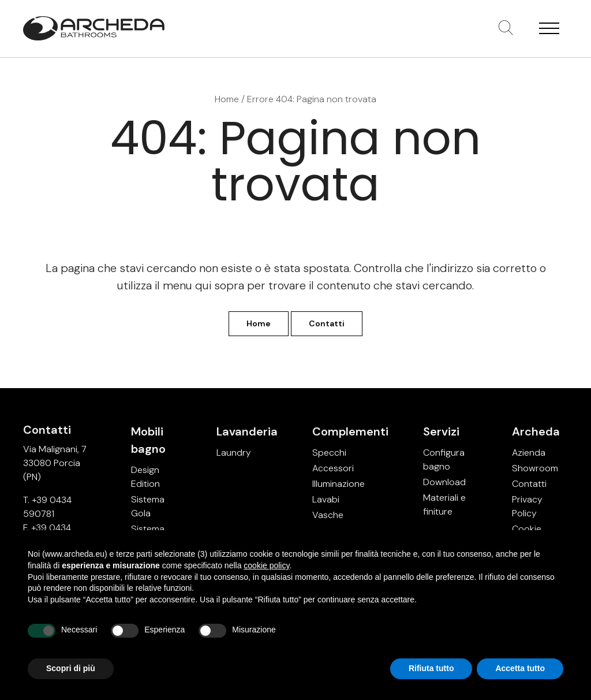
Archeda (536, 431)
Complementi (350, 431)
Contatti (327, 323)
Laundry (234, 453)
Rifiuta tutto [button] (431, 668)
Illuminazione (338, 484)
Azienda (529, 453)
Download (444, 482)
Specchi (329, 453)
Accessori (333, 468)
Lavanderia (247, 431)
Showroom (535, 468)
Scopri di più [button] (71, 668)
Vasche (328, 515)
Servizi (441, 431)
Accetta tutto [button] (520, 668)
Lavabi (326, 499)
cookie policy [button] (266, 565)
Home (227, 99)
